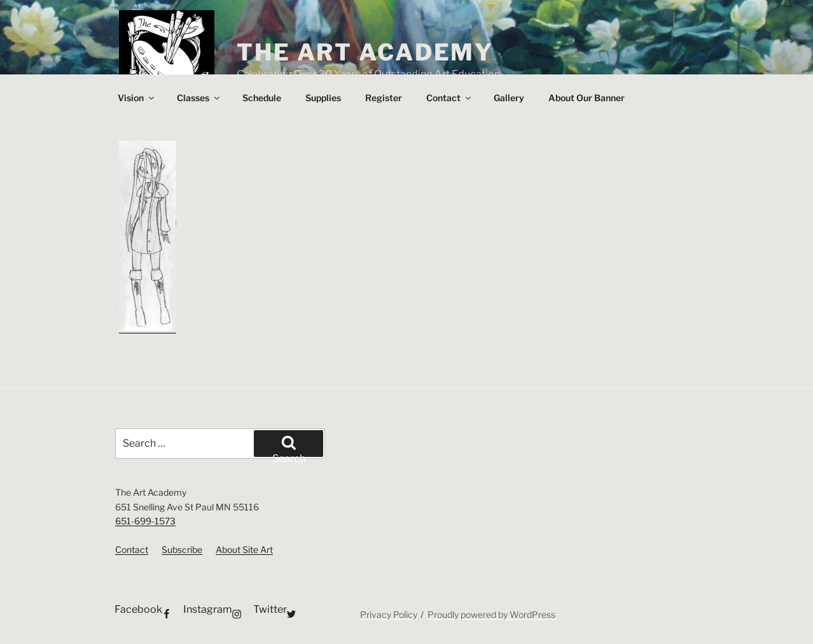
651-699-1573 (145, 521)
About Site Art (244, 549)
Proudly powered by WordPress (491, 614)
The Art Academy (365, 52)
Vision (137, 98)
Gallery (509, 98)
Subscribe (182, 549)
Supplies (323, 98)
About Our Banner (587, 98)
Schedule (262, 98)
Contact (449, 98)
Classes (199, 98)
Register (384, 98)
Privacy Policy (389, 614)
